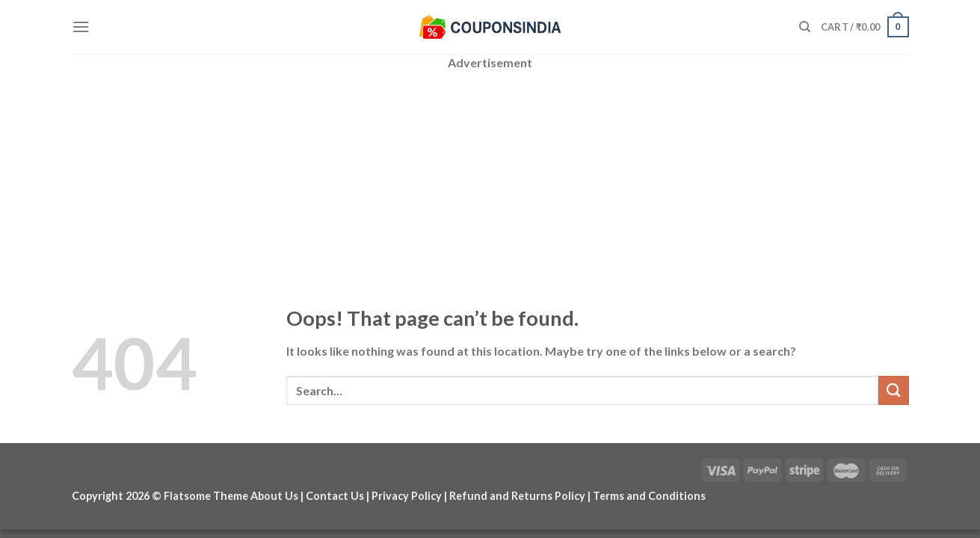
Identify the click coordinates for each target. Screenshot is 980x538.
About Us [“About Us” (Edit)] (274, 496)
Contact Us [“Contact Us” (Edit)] (335, 496)
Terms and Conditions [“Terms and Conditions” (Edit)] (649, 496)
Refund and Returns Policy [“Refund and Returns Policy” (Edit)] (517, 496)
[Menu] (81, 27)
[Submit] (893, 390)
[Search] (805, 27)
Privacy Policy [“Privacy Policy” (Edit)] (407, 496)
